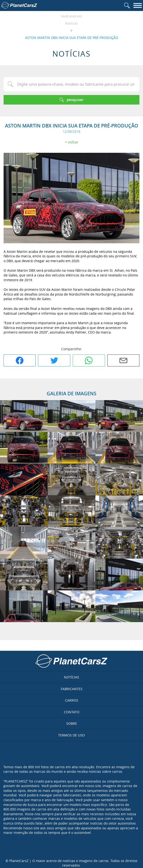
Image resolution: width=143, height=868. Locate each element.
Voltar (73, 142)
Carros (72, 700)
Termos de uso (71, 735)
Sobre (72, 723)
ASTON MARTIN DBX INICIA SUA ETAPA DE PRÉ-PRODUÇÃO (72, 38)
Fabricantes (72, 689)
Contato (72, 712)
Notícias (71, 23)
